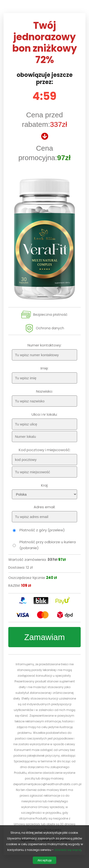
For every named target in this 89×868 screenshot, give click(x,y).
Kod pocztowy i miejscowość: (45, 450)
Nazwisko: (44, 391)
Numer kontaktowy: (44, 345)
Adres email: (44, 507)
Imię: (44, 368)
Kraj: (45, 485)
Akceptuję (44, 860)
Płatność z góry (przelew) (42, 530)
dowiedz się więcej (68, 850)
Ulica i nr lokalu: (44, 414)
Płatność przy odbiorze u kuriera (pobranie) (48, 545)
